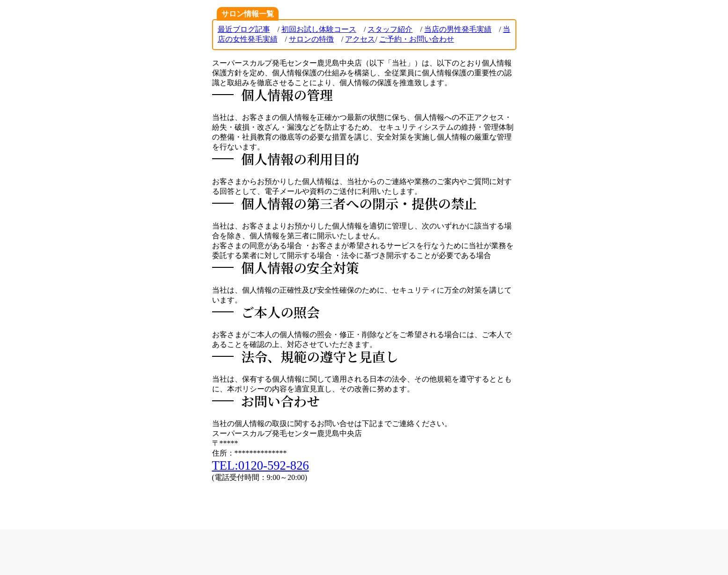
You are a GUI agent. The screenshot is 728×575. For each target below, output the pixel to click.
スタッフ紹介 (390, 29)
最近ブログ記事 (244, 29)
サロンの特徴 (311, 39)
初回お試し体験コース (319, 29)
